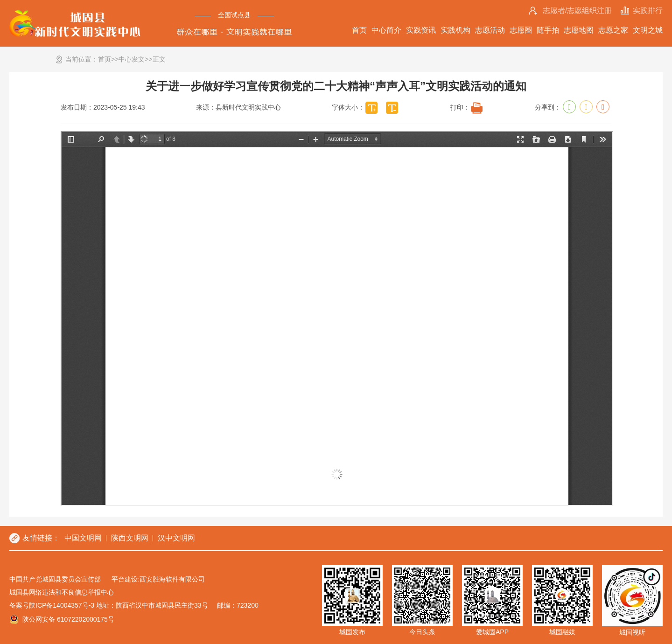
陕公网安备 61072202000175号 (68, 619)
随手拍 (548, 30)
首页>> (108, 59)
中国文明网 (83, 538)
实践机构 (455, 30)
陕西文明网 (130, 538)
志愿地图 (579, 30)
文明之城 (648, 30)
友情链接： (41, 538)
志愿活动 (490, 30)
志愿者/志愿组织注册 (577, 10)
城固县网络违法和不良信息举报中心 (62, 592)
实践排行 (648, 10)
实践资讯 (421, 30)
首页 (359, 30)
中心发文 (132, 59)
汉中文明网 (176, 538)
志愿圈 (521, 30)
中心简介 (386, 30)
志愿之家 (613, 30)
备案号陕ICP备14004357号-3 (52, 605)
